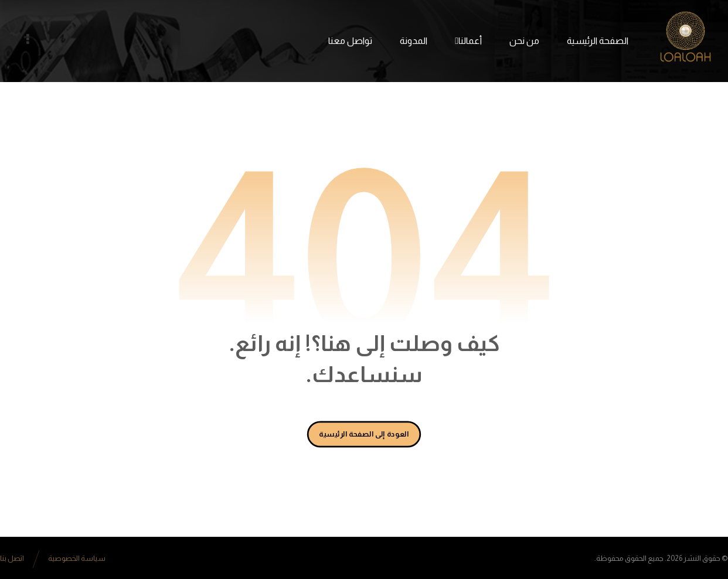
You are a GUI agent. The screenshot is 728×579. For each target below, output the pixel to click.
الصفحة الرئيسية (598, 41)
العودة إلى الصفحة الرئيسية (364, 434)
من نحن (524, 41)
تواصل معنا (350, 41)
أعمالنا (468, 41)
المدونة (414, 41)
